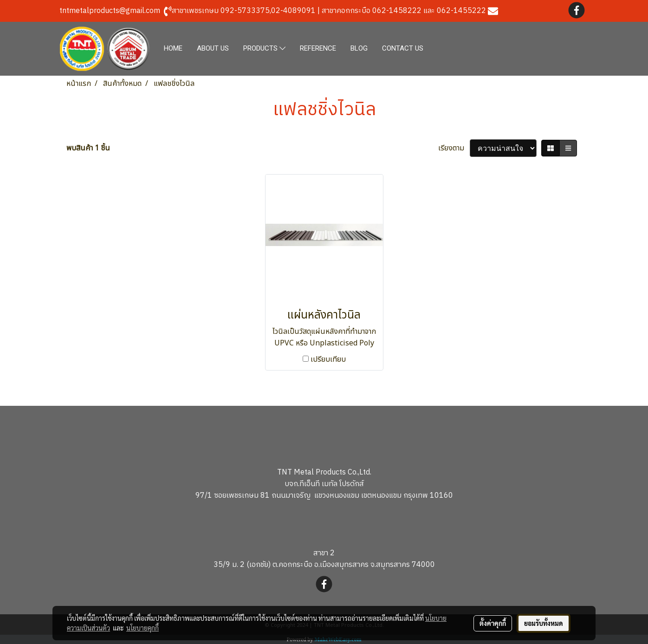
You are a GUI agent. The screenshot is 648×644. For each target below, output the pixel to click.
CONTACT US (403, 48)
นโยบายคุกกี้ (143, 628)
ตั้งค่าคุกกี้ (493, 623)
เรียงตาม (454, 148)
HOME (173, 48)
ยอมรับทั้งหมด (544, 623)
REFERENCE (318, 48)
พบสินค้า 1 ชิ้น (88, 148)
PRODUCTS (264, 49)
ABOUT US (213, 48)
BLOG (359, 48)
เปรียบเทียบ (328, 359)
